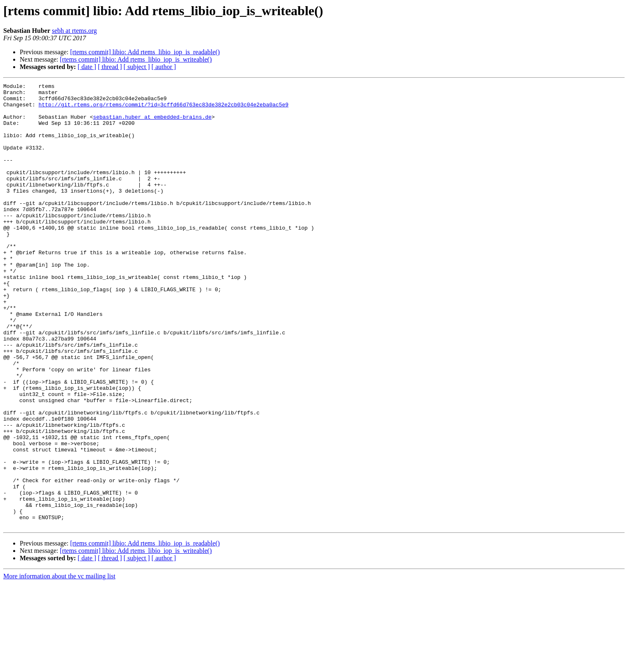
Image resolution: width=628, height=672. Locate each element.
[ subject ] (137, 67)
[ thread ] (110, 67)
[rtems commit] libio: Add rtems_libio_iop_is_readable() (145, 52)
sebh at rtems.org (74, 31)
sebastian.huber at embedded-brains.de (152, 124)
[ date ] (87, 67)
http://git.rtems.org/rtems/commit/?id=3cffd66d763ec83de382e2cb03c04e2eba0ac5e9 (163, 109)
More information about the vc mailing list (59, 665)
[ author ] (164, 67)
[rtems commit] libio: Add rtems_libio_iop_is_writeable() (136, 59)
